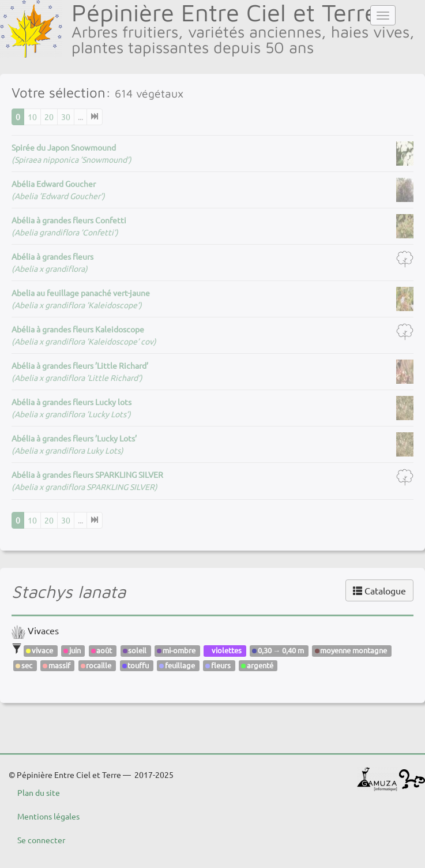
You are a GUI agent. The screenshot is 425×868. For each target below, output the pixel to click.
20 (49, 117)
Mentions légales (48, 816)
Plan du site (39, 792)
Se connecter (41, 840)
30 (66, 117)
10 (32, 117)
